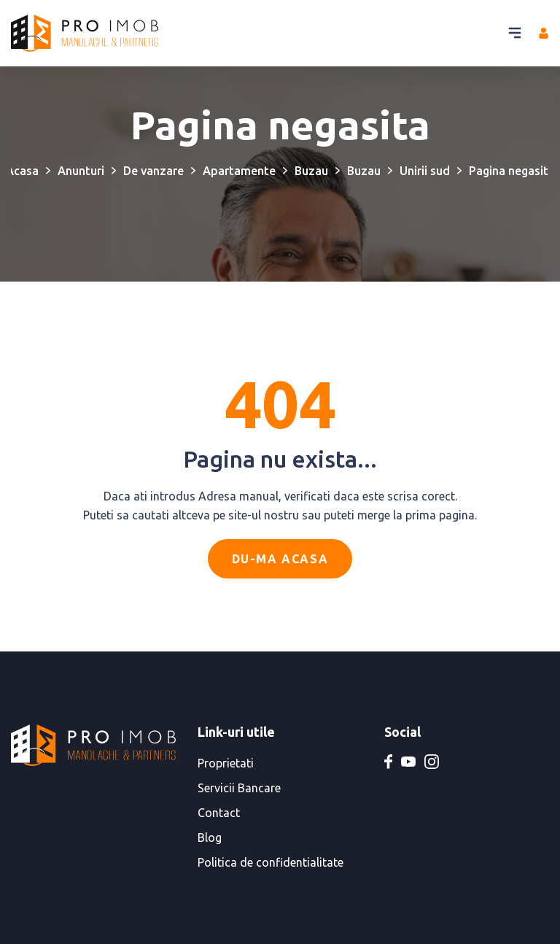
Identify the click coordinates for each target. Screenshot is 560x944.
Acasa (22, 171)
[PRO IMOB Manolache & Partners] (85, 33)
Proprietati (226, 763)
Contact (219, 813)
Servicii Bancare (239, 788)
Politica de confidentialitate (271, 862)
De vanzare (153, 171)
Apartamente (239, 171)
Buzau (311, 171)
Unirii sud (425, 171)
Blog (210, 837)
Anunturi (81, 171)
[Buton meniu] (515, 33)
